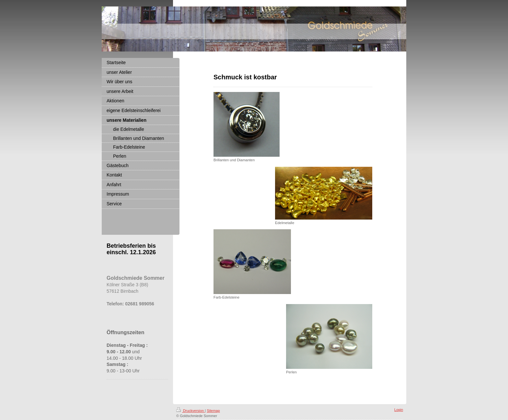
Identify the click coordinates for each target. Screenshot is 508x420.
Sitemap (213, 411)
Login (399, 410)
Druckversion (190, 411)
